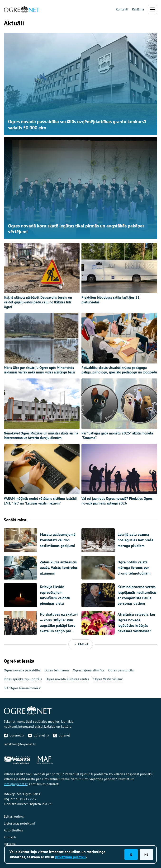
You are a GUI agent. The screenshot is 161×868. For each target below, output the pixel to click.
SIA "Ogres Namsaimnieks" (22, 688)
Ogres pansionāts (121, 670)
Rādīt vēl (81, 644)
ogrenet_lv (39, 735)
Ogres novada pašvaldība (22, 670)
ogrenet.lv (14, 735)
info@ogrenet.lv (16, 784)
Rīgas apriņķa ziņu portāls (23, 679)
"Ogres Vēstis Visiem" (108, 679)
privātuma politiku (70, 857)
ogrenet (62, 735)
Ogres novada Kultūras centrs (67, 679)
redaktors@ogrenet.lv (20, 744)
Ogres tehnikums (57, 670)
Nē (146, 854)
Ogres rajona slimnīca (89, 670)
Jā (131, 854)
